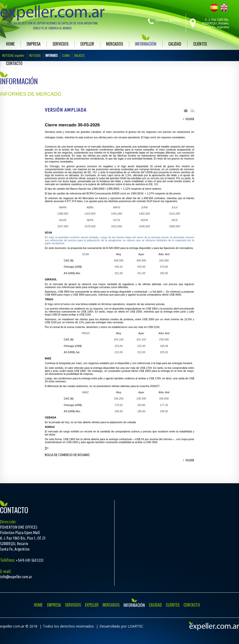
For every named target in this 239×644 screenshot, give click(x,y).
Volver (190, 119)
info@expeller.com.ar (16, 577)
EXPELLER (87, 44)
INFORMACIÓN (146, 44)
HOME (10, 44)
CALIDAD (175, 44)
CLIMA (66, 55)
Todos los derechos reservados (68, 626)
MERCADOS (115, 44)
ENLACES (79, 55)
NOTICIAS (35, 55)
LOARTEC (136, 626)
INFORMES (52, 55)
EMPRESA (34, 44)
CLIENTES (200, 44)
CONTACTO (14, 63)
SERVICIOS (60, 44)
